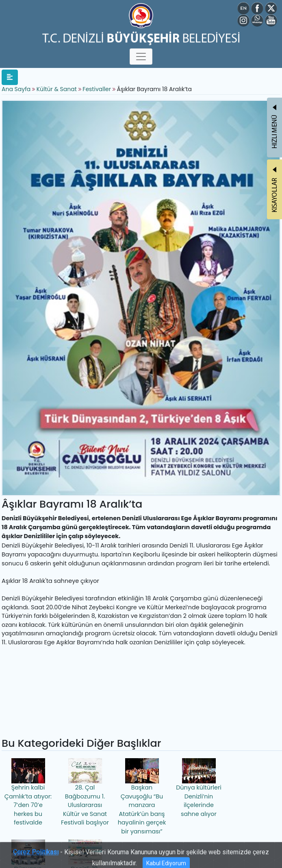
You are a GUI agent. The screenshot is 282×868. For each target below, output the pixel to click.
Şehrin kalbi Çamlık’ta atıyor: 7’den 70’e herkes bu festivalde (28, 792)
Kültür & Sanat (57, 89)
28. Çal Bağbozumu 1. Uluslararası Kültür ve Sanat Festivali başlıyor (85, 792)
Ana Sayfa (16, 89)
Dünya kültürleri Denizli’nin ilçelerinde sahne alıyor (199, 788)
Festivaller (97, 89)
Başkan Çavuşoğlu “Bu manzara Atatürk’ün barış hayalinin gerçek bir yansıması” (142, 797)
